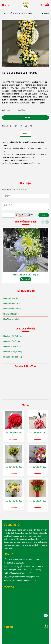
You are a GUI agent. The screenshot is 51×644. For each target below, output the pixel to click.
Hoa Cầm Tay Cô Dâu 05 (13, 502)
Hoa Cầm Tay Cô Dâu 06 (38, 502)
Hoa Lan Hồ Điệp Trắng (13, 352)
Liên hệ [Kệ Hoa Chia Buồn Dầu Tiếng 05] (26, 118)
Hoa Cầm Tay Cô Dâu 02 (38, 434)
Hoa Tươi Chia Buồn (11, 314)
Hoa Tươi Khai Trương (12, 309)
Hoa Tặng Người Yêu (12, 319)
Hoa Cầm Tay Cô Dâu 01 (13, 434)
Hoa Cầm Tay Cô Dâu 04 (38, 468)
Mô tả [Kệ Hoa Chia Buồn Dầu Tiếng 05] (25, 134)
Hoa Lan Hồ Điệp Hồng (13, 357)
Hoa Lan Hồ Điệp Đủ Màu (13, 336)
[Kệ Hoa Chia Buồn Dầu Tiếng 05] (26, 5)
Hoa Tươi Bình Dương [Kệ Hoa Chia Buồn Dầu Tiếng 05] (24, 13)
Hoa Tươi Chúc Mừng (12, 304)
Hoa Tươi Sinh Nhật (11, 298)
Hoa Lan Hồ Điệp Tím (12, 341)
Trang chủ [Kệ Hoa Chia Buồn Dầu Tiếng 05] (8, 13)
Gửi (44, 215)
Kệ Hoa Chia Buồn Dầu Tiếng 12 (26, 275)
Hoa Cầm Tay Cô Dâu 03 (13, 468)
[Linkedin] (21, 126)
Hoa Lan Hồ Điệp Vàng (12, 347)
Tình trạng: (6, 110)
